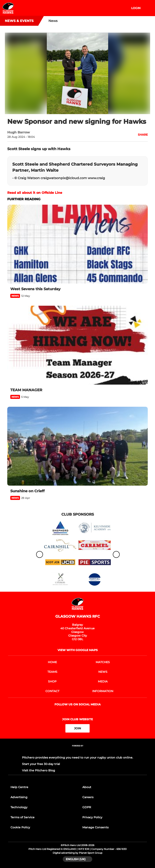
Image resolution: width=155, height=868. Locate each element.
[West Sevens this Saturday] (77, 244)
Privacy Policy (92, 817)
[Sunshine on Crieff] (77, 446)
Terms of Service (23, 817)
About (87, 787)
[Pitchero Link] (77, 751)
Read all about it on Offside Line (35, 193)
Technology (19, 807)
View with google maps (78, 650)
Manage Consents (95, 827)
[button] (141, 135)
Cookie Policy (20, 827)
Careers (88, 797)
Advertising (19, 797)
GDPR (87, 807)
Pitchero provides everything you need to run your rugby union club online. (77, 758)
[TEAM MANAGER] (77, 345)
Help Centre (19, 787)
